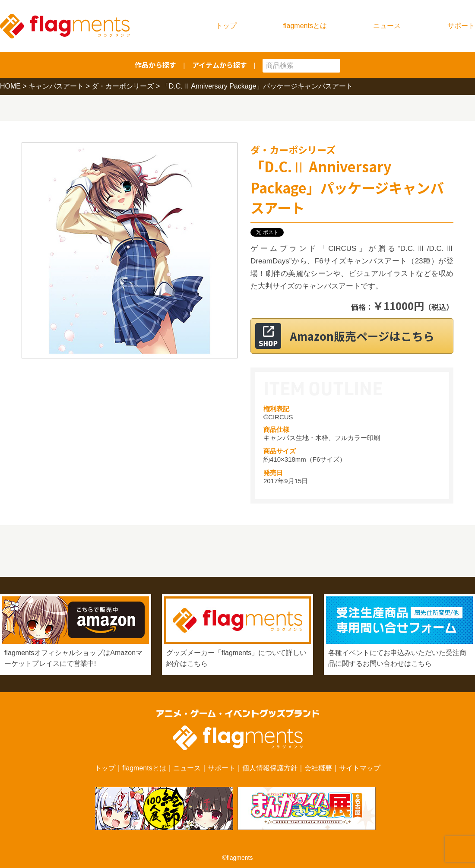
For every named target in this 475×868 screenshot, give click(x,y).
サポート (461, 26)
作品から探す (155, 65)
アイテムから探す (220, 65)
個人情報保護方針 (270, 768)
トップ (226, 26)
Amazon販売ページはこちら (363, 336)
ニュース (387, 26)
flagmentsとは (305, 26)
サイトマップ (360, 768)
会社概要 (318, 768)
